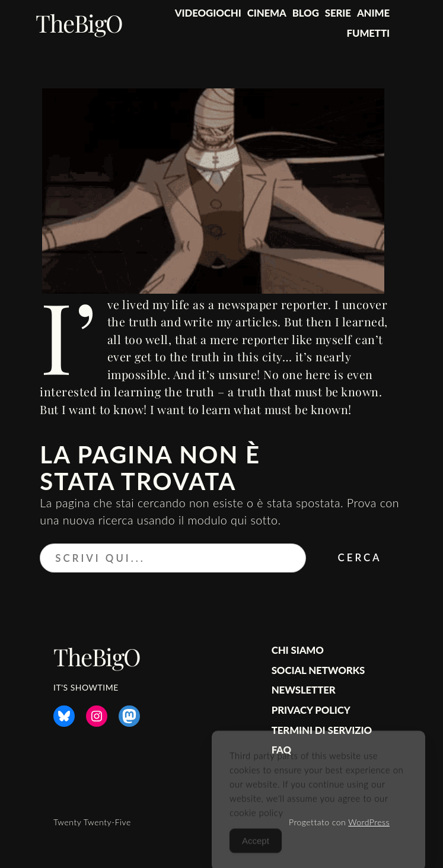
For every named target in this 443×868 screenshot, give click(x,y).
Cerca (360, 557)
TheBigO (79, 23)
